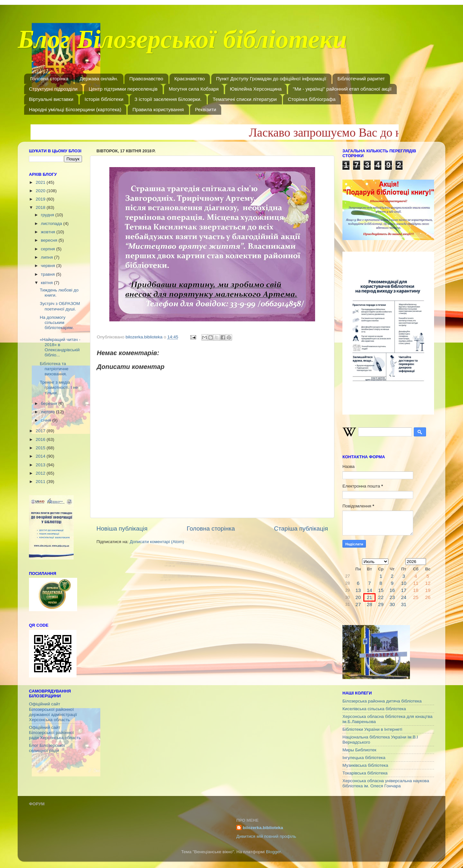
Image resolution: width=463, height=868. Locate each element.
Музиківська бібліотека (365, 765)
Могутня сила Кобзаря (194, 89)
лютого (48, 412)
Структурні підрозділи (53, 89)
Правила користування (158, 109)
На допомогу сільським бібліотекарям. (57, 322)
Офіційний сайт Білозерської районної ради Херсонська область (55, 733)
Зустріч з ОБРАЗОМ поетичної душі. (60, 306)
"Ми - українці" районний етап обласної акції (342, 89)
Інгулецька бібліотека (364, 758)
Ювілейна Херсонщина (256, 89)
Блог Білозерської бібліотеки (182, 43)
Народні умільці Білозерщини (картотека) (75, 109)
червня (49, 266)
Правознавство (146, 79)
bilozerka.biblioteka (263, 828)
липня (47, 257)
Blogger (273, 852)
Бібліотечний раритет (361, 79)
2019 (41, 199)
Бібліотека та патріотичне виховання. (54, 369)
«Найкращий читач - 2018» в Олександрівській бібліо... (60, 347)
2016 (41, 439)
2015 (41, 448)
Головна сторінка (49, 79)
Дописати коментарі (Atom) (157, 542)
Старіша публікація (301, 528)
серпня (49, 249)
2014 (41, 456)
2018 (41, 207)
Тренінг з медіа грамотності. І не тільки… (59, 387)
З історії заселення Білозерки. (168, 99)
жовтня (49, 232)
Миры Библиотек (359, 750)
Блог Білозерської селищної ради (47, 748)
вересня (50, 240)
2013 (41, 465)
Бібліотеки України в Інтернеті (372, 729)
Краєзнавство (190, 79)
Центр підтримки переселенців (123, 89)
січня (46, 420)
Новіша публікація (122, 528)
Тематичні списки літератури (245, 99)
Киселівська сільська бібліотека (374, 709)
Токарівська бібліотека (365, 773)
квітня (47, 283)
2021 (41, 182)
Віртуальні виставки (51, 99)
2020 (41, 191)
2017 (41, 431)
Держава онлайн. (99, 79)
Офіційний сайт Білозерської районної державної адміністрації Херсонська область (53, 712)
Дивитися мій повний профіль (266, 836)
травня (48, 274)
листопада (52, 224)
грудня (48, 215)
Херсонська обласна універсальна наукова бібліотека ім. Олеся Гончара (386, 783)
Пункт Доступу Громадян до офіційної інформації (271, 79)
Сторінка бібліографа (312, 99)
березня (50, 403)
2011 (41, 482)
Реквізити (205, 109)
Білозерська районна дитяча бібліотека (382, 701)
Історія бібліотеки (104, 99)
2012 (41, 473)
